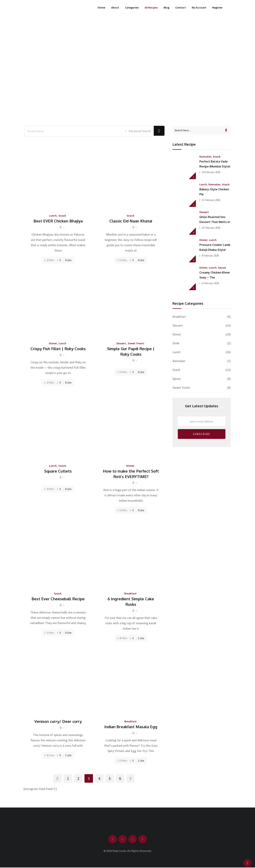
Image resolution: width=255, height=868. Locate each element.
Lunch (53, 216)
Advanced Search (136, 131)
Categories (132, 7)
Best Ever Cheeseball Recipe (58, 599)
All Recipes (151, 7)
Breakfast (130, 593)
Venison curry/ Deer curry (58, 721)
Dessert (121, 343)
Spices (222, 268)
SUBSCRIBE (202, 434)
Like (67, 260)
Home (101, 7)
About (115, 7)
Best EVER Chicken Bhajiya (58, 221)
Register (217, 7)
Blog (166, 7)
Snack (62, 216)
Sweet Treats (136, 343)
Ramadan (205, 156)
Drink (176, 343)
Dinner (53, 343)
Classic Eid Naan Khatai (131, 221)
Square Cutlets (58, 471)
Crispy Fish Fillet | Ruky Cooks (58, 349)
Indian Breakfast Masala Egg (131, 727)
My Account (199, 7)
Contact (181, 7)
